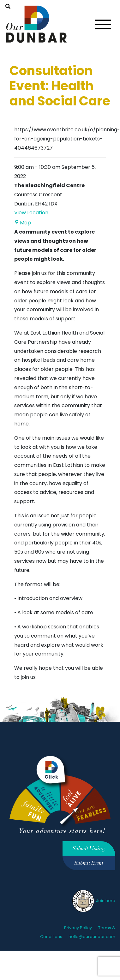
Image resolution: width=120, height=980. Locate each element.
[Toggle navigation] (103, 24)
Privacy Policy (78, 928)
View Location (31, 213)
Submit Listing (89, 848)
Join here (93, 901)
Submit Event (89, 863)
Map (23, 223)
